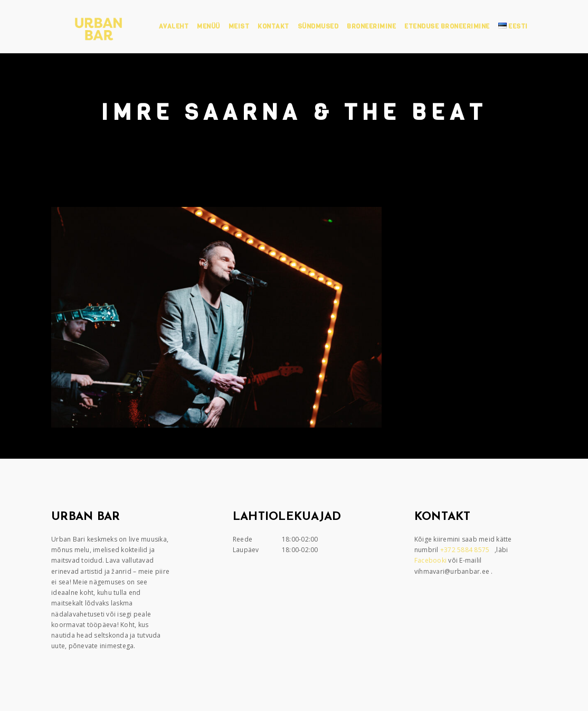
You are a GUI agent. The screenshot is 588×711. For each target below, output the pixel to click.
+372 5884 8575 (466, 550)
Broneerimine (371, 26)
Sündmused (318, 26)
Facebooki (431, 560)
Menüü (208, 26)
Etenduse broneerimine (447, 26)
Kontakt (273, 26)
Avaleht (174, 26)
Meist (239, 26)
